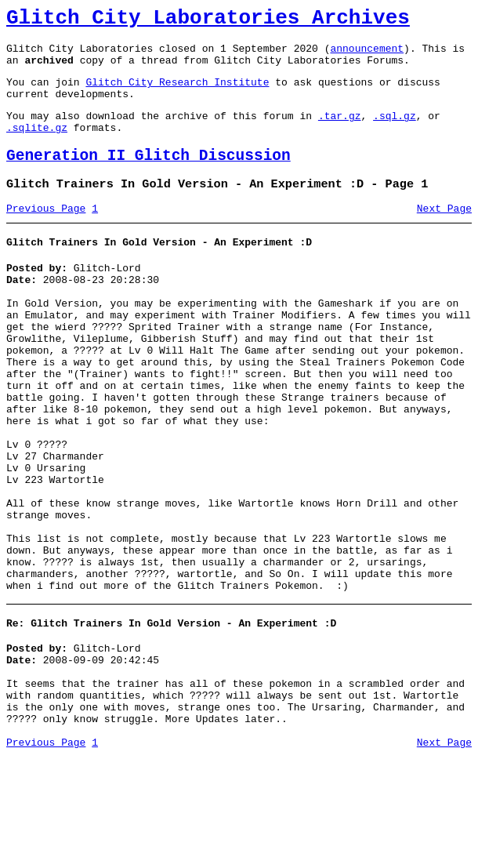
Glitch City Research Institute (177, 93)
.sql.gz (395, 132)
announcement (367, 55)
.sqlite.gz (37, 146)
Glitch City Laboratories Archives (208, 20)
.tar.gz (340, 132)
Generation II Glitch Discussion (148, 177)
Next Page (444, 234)
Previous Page (46, 234)
